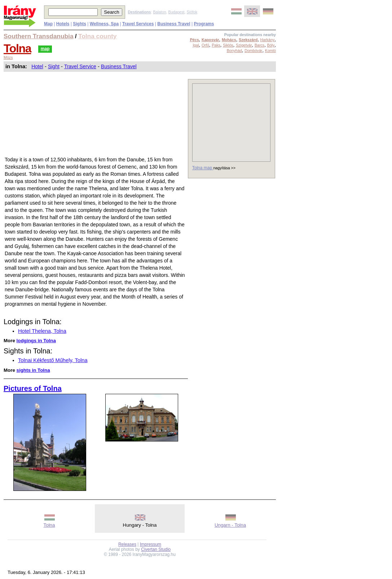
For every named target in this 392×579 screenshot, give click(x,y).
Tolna (17, 48)
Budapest (177, 12)
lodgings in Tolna (36, 341)
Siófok (192, 12)
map (45, 49)
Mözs (8, 57)
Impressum (151, 544)
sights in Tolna (33, 370)
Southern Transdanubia (39, 36)
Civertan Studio (156, 549)
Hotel (37, 66)
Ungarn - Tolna (230, 525)
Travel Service (80, 66)
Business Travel (119, 66)
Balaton (159, 12)
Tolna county (98, 36)
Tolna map (203, 168)
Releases (127, 544)
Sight (54, 66)
